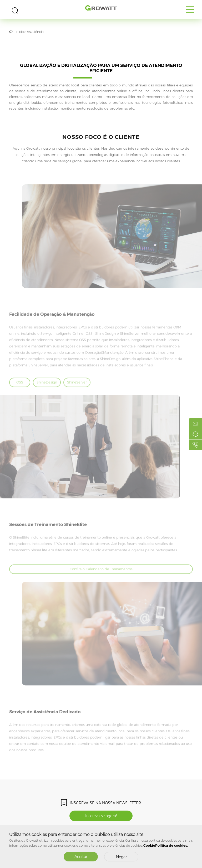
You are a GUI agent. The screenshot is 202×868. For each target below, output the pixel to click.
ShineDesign (47, 392)
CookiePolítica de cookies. (166, 845)
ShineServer (77, 392)
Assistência (35, 32)
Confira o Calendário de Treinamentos (101, 579)
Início (20, 32)
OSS (20, 392)
